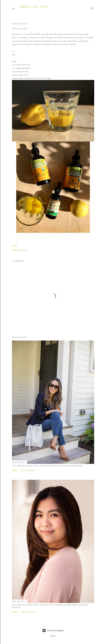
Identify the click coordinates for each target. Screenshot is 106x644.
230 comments (28, 612)
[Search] (92, 8)
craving (23, 250)
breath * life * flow (34, 7)
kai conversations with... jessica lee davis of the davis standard (47, 466)
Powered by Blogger (53, 630)
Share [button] (15, 246)
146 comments (28, 470)
